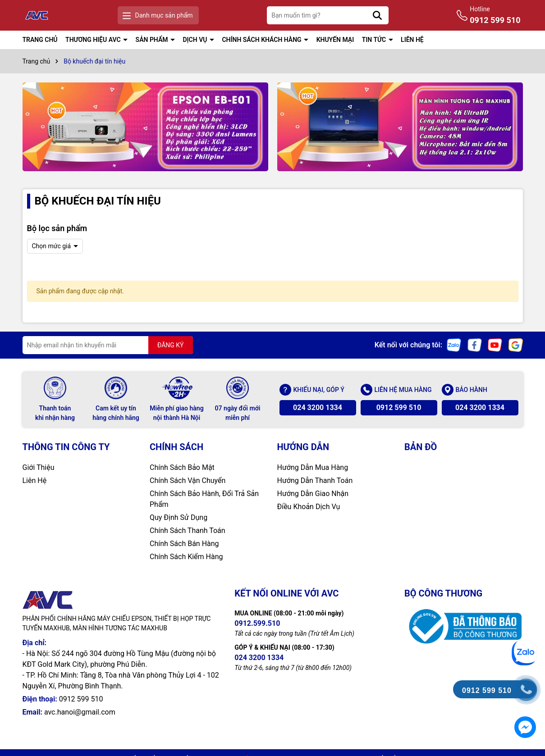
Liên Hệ (35, 480)
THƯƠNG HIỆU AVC (94, 40)
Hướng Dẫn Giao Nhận (313, 494)
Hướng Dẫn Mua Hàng (313, 467)
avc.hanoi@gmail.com (80, 712)
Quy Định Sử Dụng (179, 517)
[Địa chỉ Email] (108, 345)
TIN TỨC (375, 40)
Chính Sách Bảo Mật (182, 467)
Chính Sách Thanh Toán (188, 531)
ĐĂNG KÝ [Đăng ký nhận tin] (171, 345)
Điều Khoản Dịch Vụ (309, 507)
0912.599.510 (257, 623)
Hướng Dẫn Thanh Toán (315, 480)
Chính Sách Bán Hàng (184, 544)
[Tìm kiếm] (377, 15)
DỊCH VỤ (195, 40)
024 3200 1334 (318, 408)
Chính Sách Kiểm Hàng (186, 557)
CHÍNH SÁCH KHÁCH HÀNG (262, 40)
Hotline (495, 16)
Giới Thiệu (39, 467)
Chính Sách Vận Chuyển (188, 480)
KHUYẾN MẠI (335, 40)
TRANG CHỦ (40, 40)
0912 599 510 (399, 408)
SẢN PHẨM (153, 40)
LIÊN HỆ (412, 40)
